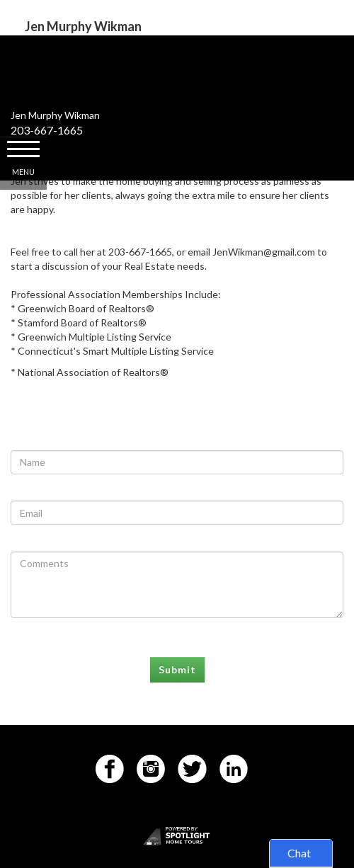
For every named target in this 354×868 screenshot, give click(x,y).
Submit (177, 669)
